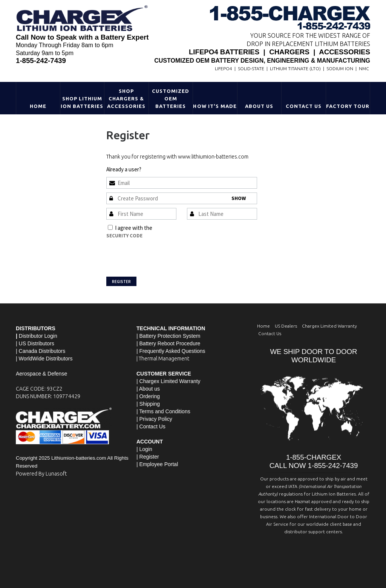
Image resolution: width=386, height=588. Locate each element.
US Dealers (286, 326)
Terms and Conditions (179, 228)
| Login (144, 449)
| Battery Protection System (168, 336)
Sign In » (152, 169)
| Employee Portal (157, 464)
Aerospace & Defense (41, 374)
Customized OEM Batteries (171, 99)
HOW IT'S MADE (215, 106)
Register (121, 282)
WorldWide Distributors (46, 359)
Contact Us (304, 106)
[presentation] (164, 254)
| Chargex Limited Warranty (168, 381)
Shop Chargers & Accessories (126, 99)
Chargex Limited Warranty (329, 326)
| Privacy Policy (154, 419)
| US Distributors (35, 343)
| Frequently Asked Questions (171, 351)
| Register (148, 457)
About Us (259, 106)
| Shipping (148, 404)
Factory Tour (348, 106)
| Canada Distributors (41, 351)
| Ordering (148, 396)
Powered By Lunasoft (41, 474)
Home (38, 106)
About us (149, 389)
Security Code (124, 236)
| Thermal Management (163, 359)
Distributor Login (38, 336)
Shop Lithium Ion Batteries (82, 102)
